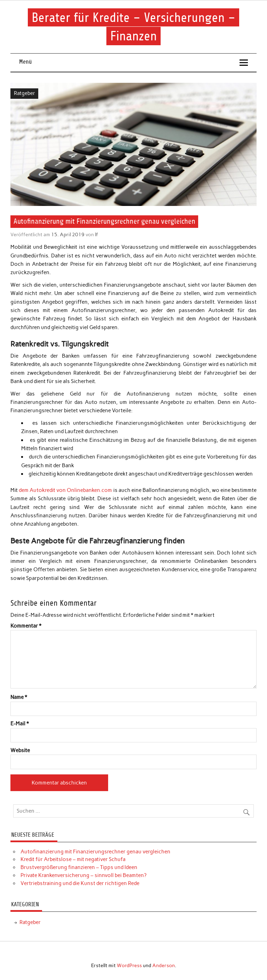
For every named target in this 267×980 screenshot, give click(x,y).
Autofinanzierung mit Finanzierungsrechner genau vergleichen (95, 852)
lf (96, 234)
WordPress (129, 965)
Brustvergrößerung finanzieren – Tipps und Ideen (79, 867)
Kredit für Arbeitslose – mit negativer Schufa (73, 859)
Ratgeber (25, 93)
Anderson (164, 965)
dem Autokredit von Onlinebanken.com (65, 490)
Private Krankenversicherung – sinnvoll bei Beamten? (83, 875)
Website (20, 751)
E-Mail (20, 724)
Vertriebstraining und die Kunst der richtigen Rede (80, 883)
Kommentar (26, 626)
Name (19, 697)
